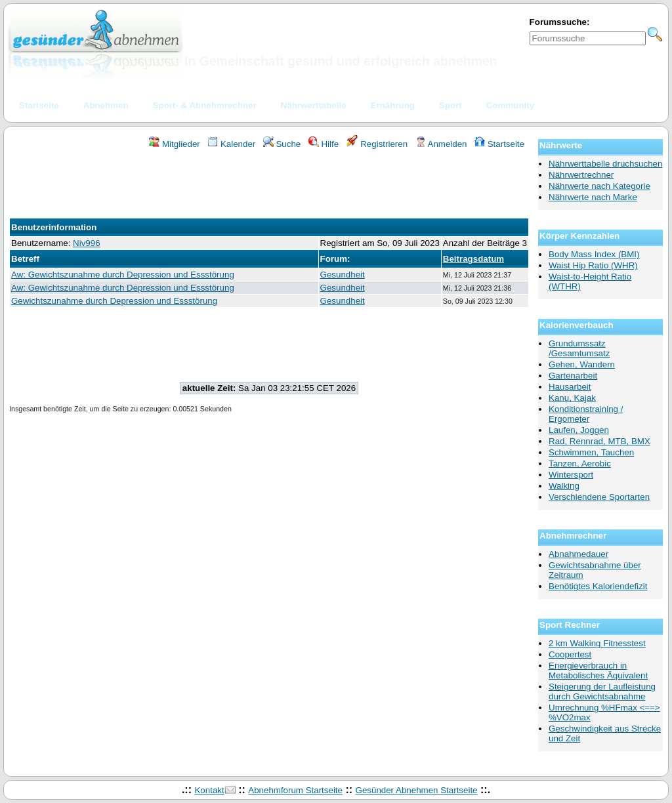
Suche (282, 144)
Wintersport (571, 475)
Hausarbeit (570, 387)
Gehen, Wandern (582, 364)
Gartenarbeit (573, 376)
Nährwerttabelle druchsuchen (605, 164)
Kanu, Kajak (572, 398)
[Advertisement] (269, 186)
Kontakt (209, 790)
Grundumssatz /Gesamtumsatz (579, 348)
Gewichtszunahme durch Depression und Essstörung (114, 301)
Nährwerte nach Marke (593, 197)
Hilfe (324, 144)
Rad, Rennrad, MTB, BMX (599, 441)
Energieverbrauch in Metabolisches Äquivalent (598, 670)
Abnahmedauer (578, 554)
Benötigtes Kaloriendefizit (598, 586)
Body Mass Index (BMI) (594, 254)
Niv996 (87, 243)
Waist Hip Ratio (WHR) (593, 265)
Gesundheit (343, 275)
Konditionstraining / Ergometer (586, 414)
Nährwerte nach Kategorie (599, 186)
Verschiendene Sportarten (599, 497)
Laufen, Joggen (579, 430)
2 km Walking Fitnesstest (597, 643)
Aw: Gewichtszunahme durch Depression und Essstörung (123, 275)
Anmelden (441, 144)
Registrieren (377, 144)
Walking (564, 486)
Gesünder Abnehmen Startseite (417, 790)
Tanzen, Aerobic (580, 463)
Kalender (231, 144)
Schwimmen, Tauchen (591, 452)
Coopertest (570, 654)
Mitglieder (174, 144)
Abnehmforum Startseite (295, 790)
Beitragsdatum (473, 259)
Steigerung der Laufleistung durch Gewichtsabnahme (602, 691)
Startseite (499, 144)
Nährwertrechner (581, 175)
